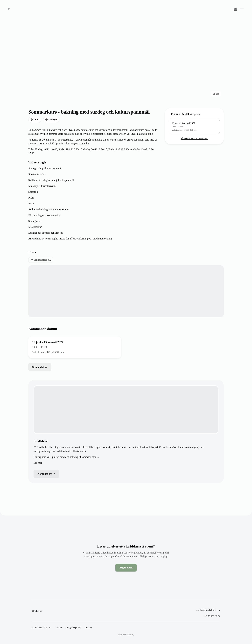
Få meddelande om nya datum (194, 138)
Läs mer (38, 463)
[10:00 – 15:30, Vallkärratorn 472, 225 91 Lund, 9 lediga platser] (194, 126)
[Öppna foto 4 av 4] (191, 87)
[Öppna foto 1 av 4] (93, 63)
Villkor (59, 628)
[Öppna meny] (242, 9)
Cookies (89, 628)
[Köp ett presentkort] (235, 9)
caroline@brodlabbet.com (208, 610)
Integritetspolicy (73, 628)
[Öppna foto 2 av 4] (191, 38)
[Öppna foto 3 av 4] (191, 62)
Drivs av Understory (126, 635)
